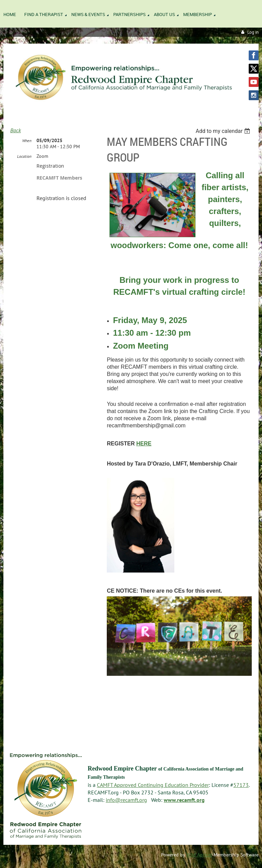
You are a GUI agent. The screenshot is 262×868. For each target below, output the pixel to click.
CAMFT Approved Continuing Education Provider (153, 785)
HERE (144, 444)
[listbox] (224, 131)
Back (16, 130)
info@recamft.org (126, 800)
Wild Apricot (199, 855)
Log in (253, 32)
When (27, 141)
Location (24, 156)
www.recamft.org (184, 800)
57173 (241, 785)
